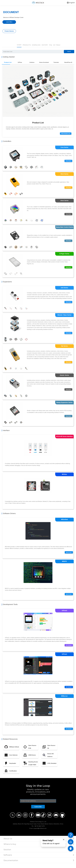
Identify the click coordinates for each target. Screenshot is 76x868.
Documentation (11, 865)
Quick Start (68, 556)
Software (8, 860)
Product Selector (9, 31)
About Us (8, 843)
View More (68, 161)
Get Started (68, 650)
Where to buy (10, 849)
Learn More (9, 22)
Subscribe (38, 811)
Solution (7, 854)
